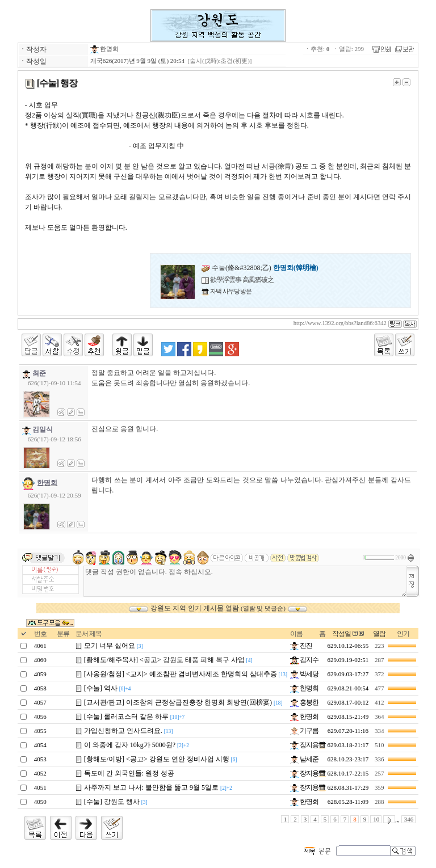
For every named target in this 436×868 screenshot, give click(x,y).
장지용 (304, 745)
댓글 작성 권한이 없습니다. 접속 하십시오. (246, 581)
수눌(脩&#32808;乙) (260, 268)
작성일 (341, 634)
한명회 (105, 49)
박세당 (304, 674)
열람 (379, 634)
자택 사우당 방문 (230, 291)
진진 (301, 646)
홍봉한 (304, 702)
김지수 (304, 660)
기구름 (304, 731)
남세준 (304, 759)
